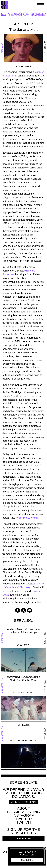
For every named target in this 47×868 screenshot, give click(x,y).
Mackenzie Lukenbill (25, 693)
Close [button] (44, 849)
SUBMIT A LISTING (23, 812)
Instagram (23, 815)
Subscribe (27, 860)
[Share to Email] (30, 610)
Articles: (23, 24)
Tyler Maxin (25, 66)
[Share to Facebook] (18, 610)
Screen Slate (23, 782)
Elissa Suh (25, 645)
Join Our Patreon (23, 802)
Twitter (23, 819)
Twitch (23, 822)
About (23, 808)
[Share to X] (24, 610)
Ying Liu (21, 591)
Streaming (2, 48)
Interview (2, 638)
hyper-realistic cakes (27, 518)
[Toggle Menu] (40, 5)
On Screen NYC (2, 686)
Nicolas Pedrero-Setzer (25, 741)
